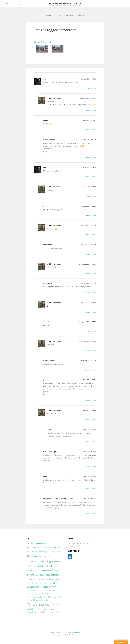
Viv (44, 206)
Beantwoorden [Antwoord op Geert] (90, 88)
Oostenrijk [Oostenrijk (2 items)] (39, 594)
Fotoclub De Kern (74, 546)
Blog (59, 16)
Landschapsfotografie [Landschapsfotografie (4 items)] (38, 587)
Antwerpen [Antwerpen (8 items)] (34, 547)
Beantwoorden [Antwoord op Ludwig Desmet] (90, 157)
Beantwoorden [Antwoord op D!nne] (90, 130)
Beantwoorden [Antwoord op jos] (90, 400)
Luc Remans (47, 283)
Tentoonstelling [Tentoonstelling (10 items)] (38, 604)
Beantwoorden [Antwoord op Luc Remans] (90, 293)
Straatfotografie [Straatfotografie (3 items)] (40, 600)
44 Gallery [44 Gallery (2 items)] (31, 543)
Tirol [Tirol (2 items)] (53, 605)
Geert (45, 79)
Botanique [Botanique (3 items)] (43, 552)
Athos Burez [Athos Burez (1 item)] (46, 547)
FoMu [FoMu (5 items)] (41, 566)
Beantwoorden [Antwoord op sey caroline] (90, 254)
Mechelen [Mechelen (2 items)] (30, 594)
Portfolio (49, 16)
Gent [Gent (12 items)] (31, 575)
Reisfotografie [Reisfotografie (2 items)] (37, 597)
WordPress (72, 635)
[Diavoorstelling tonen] (43, 42)
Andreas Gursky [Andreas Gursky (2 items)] (42, 543)
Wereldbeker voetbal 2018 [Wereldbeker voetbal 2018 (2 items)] (37, 612)
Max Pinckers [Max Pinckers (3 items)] (51, 590)
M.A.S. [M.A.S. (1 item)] (41, 590)
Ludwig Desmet (49, 140)
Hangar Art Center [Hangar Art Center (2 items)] (53, 579)
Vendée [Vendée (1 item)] (37, 609)
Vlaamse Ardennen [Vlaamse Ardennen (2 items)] (48, 609)
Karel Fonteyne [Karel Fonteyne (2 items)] (45, 583)
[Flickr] (70, 557)
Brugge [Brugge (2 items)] (58, 552)
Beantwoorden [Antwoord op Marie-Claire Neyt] (90, 467)
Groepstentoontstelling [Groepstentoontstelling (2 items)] (36, 579)
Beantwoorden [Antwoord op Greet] (90, 442)
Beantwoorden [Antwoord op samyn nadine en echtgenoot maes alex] (90, 514)
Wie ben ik (70, 16)
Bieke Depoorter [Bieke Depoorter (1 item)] (32, 552)
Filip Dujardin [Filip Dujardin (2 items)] (32, 566)
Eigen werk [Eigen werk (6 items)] (54, 561)
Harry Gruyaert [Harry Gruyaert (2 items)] (33, 583)
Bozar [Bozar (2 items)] (52, 552)
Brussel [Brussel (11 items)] (32, 556)
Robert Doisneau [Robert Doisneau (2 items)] (50, 597)
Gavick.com (77, 632)
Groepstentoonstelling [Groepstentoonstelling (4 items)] (48, 575)
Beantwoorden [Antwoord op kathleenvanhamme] (90, 110)
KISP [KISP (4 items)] (55, 583)
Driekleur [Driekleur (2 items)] (42, 561)
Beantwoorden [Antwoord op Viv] (90, 215)
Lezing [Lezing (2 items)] (54, 587)
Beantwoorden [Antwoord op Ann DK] (90, 331)
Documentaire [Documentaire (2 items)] (32, 561)
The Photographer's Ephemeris (79, 543)
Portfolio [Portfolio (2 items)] (48, 594)
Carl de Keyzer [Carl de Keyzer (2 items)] (45, 556)
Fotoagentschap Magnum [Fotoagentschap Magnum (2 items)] (49, 570)
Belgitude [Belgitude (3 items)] (56, 547)
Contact (81, 16)
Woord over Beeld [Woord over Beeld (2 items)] (55, 612)
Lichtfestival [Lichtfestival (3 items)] (33, 590)
